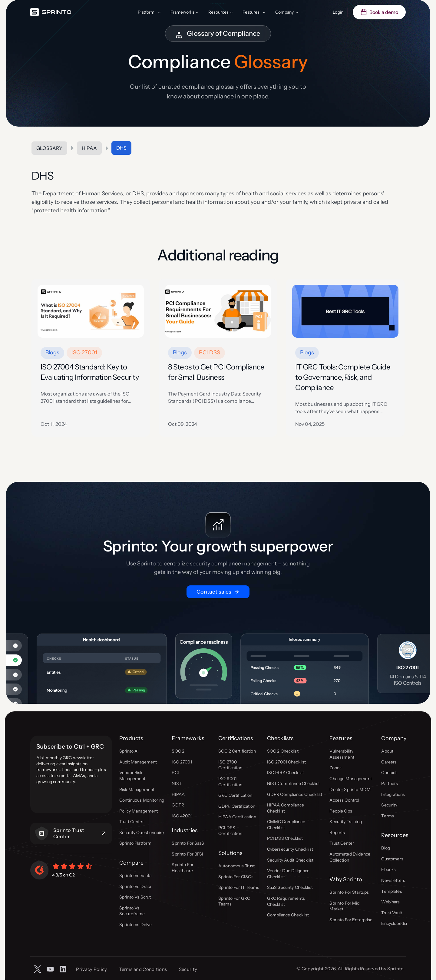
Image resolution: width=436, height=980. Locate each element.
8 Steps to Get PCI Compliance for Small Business (216, 372)
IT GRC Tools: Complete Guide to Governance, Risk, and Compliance (343, 377)
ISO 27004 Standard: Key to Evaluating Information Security (90, 372)
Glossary (49, 148)
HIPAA (89, 148)
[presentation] (91, 311)
